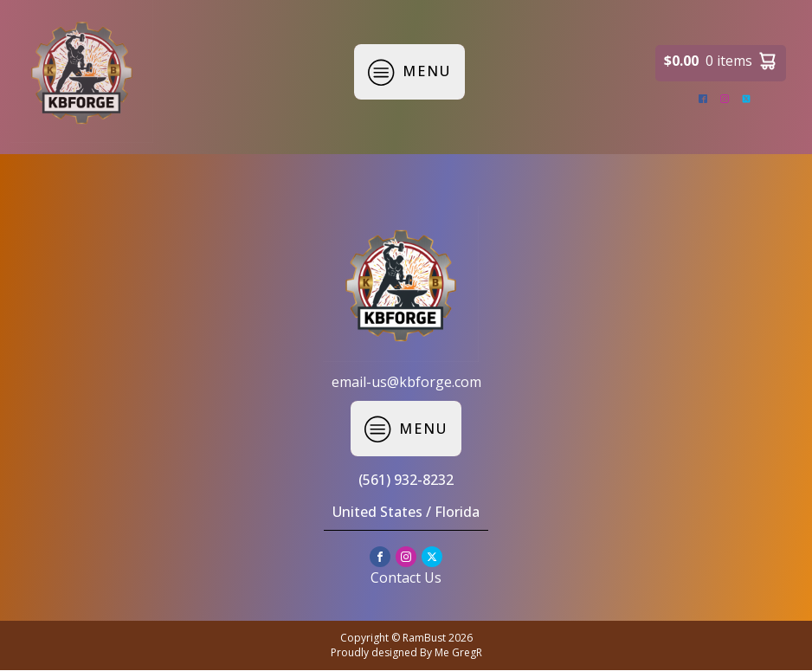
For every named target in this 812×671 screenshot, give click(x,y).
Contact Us (406, 577)
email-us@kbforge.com (406, 382)
